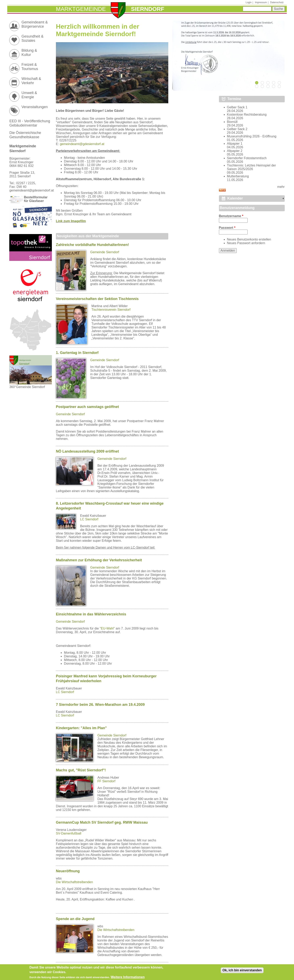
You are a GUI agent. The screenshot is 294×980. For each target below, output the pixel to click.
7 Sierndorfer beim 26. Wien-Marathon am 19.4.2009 (100, 705)
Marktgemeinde (81, 9)
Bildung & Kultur (29, 53)
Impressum (261, 2)
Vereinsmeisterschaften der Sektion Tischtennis (97, 299)
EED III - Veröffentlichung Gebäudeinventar (30, 123)
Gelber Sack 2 (237, 129)
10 (279, 86)
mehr (281, 187)
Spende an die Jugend (75, 919)
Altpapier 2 (235, 151)
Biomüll (232, 122)
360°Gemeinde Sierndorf (31, 385)
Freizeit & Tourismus (30, 67)
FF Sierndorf (106, 781)
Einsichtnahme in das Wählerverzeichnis (91, 614)
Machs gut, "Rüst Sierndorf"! (81, 770)
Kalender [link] (235, 198)
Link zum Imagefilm (71, 221)
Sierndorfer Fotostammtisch (247, 158)
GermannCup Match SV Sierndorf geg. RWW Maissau (102, 822)
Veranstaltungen (35, 107)
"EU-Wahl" (107, 628)
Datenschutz (277, 2)
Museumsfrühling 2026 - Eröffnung (252, 136)
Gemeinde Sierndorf (105, 252)
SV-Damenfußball (69, 833)
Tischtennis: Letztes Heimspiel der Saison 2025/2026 (252, 167)
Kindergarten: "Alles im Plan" (81, 728)
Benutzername (231, 216)
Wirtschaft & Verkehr (31, 81)
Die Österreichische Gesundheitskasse (25, 135)
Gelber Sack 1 (237, 107)
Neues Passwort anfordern (246, 243)
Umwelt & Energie (29, 95)
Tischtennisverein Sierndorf (111, 310)
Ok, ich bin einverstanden (242, 971)
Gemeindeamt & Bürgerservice (35, 24)
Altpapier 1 (235, 144)
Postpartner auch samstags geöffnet (87, 407)
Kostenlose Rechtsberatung (247, 115)
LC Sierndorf (89, 519)
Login (248, 2)
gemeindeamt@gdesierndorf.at (82, 144)
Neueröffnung (68, 871)
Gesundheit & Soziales (32, 38)
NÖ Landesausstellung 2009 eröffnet (87, 451)
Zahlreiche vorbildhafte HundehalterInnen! (92, 245)
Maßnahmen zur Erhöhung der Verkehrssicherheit (99, 560)
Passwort (227, 228)
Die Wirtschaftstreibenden (74, 882)
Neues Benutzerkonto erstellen (249, 239)
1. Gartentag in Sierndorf (77, 353)
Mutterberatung (238, 176)
